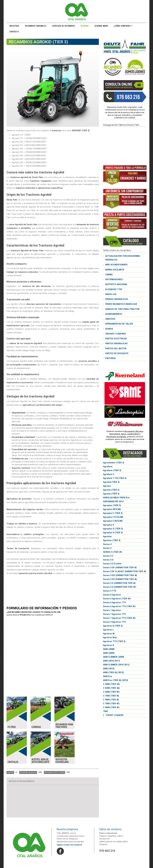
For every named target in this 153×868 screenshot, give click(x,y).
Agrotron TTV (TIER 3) (114, 641)
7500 (105, 711)
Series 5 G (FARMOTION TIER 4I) (119, 583)
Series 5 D (108, 560)
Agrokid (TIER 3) (111, 482)
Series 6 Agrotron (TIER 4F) (117, 599)
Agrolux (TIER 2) (111, 490)
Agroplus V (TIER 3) (113, 533)
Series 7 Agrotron (112, 610)
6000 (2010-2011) (112, 661)
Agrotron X (108, 645)
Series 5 (107, 548)
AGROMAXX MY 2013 (113, 502)
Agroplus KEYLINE (112, 509)
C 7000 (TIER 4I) (111, 696)
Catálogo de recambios (64, 26)
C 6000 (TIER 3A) (111, 688)
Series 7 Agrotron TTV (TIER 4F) (119, 618)
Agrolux (107, 486)
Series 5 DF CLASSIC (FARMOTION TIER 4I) (125, 571)
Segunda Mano (101, 26)
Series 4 (107, 544)
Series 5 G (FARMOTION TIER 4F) (120, 587)
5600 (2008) (109, 649)
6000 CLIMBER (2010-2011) (116, 665)
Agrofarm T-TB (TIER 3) (115, 478)
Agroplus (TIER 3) (112, 505)
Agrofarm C (109, 474)
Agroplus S (109, 525)
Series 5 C (108, 556)
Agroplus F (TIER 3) (113, 513)
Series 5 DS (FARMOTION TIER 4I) (120, 575)
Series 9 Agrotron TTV (114, 622)
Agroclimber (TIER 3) (114, 463)
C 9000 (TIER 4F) (111, 707)
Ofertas (85, 26)
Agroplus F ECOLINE (113, 517)
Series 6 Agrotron (112, 595)
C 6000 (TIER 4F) (111, 692)
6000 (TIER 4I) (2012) (113, 673)
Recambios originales (36, 26)
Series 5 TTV (110, 591)
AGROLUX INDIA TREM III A (116, 498)
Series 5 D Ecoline (112, 564)
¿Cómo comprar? (123, 26)
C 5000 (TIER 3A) (111, 684)
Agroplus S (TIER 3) (113, 529)
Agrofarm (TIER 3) (112, 470)
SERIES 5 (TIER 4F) (113, 552)
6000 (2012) (109, 669)
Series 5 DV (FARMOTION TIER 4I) (120, 579)
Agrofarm (108, 467)
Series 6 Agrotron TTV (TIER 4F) (119, 606)
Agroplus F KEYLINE (113, 521)
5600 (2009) (109, 653)
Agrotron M (109, 634)
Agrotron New (110, 638)
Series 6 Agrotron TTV (114, 603)
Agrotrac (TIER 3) (112, 540)
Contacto (14, 31)
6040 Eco (108, 676)
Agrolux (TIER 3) (111, 494)
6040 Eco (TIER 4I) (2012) (116, 680)
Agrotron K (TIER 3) (113, 626)
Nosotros (14, 26)
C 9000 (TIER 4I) (111, 700)
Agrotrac (107, 537)
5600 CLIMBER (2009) (114, 657)
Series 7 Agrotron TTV (114, 614)
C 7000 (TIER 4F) (111, 704)
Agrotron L (108, 630)
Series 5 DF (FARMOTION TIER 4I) (120, 568)
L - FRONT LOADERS (113, 715)
